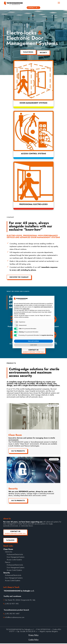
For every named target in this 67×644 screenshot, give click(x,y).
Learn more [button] (33, 345)
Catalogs (10, 541)
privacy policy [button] (20, 305)
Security (44, 53)
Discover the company (19, 278)
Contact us (33, 9)
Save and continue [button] (33, 341)
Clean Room (27, 53)
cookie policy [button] (26, 309)
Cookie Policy (33, 640)
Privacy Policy (33, 636)
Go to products (18, 451)
